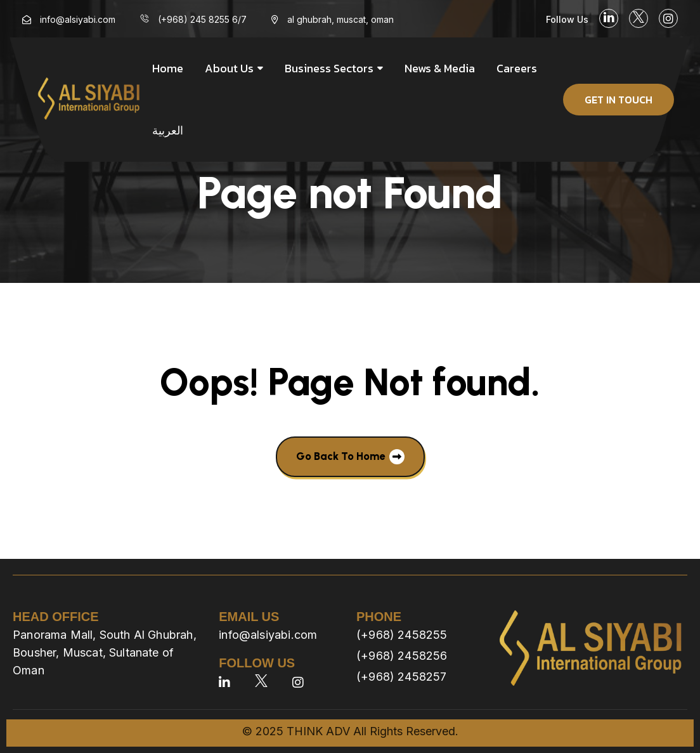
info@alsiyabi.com (268, 635)
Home (168, 68)
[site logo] (89, 100)
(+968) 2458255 (402, 635)
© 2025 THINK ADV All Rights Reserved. (350, 731)
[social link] (609, 18)
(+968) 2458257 (402, 677)
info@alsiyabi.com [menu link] (78, 19)
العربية (168, 130)
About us (229, 68)
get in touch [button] (619, 100)
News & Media (440, 68)
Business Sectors (329, 68)
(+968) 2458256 (402, 656)
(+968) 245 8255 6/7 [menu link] (202, 19)
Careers (517, 68)
